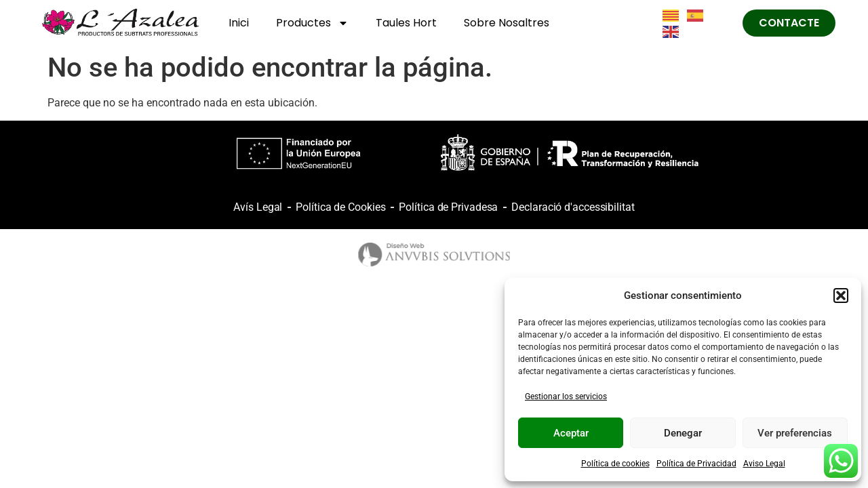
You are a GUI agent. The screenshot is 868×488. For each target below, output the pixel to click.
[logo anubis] (434, 255)
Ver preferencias (795, 433)
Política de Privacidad (696, 464)
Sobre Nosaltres (507, 23)
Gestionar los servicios (566, 396)
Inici (239, 23)
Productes (312, 23)
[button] (841, 296)
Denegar (683, 433)
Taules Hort (406, 23)
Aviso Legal (764, 464)
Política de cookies (615, 464)
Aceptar (571, 433)
